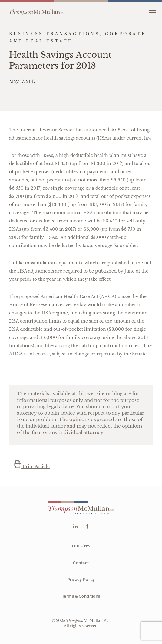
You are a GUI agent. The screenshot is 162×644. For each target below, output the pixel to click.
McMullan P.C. (88, 620)
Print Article (32, 466)
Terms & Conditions (81, 596)
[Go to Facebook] (87, 527)
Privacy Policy (81, 580)
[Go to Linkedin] (75, 527)
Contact (81, 563)
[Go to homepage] (36, 10)
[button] (152, 10)
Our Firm (81, 546)
